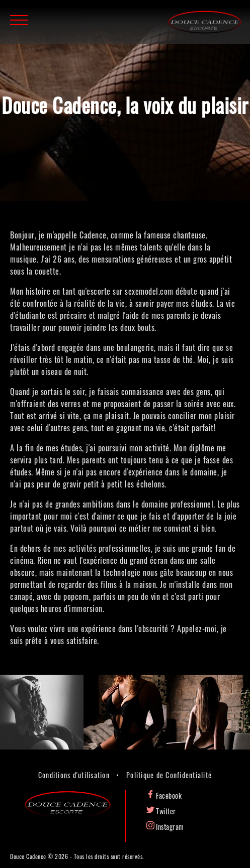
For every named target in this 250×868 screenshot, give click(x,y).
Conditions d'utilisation (74, 775)
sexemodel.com (149, 291)
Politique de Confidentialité (169, 775)
